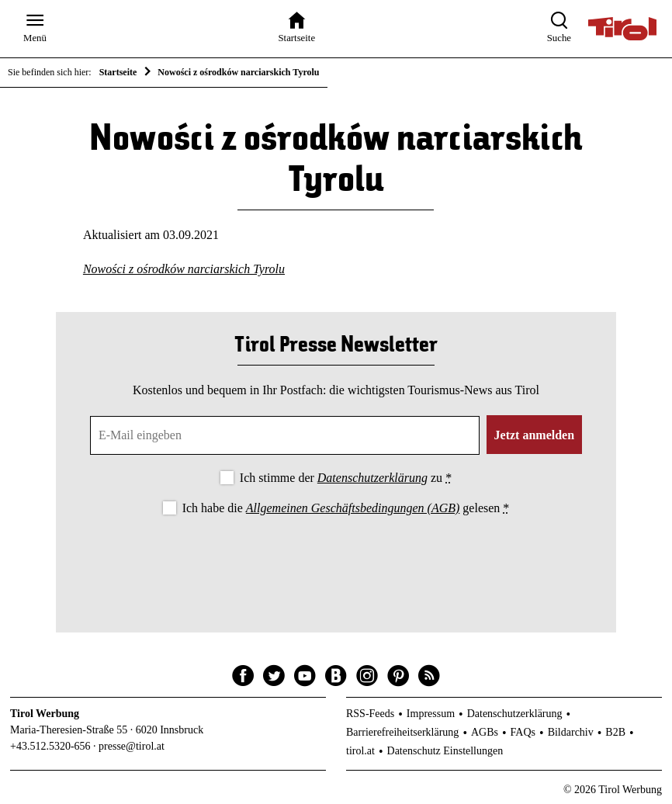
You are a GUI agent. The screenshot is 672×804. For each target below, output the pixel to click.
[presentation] (336, 561)
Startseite (118, 72)
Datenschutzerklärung (372, 478)
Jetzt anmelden (535, 435)
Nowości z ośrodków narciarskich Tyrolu (184, 269)
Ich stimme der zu (346, 478)
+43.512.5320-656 (50, 746)
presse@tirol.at (132, 746)
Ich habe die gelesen (346, 508)
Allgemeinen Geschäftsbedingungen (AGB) (353, 508)
